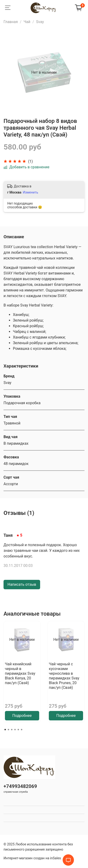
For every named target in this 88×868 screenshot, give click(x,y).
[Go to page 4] (15, 730)
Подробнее (22, 716)
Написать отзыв (22, 584)
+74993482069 (20, 786)
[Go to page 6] (22, 730)
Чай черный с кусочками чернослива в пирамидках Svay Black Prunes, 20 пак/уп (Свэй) (64, 676)
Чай (27, 22)
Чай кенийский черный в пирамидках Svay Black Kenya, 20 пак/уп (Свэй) (20, 673)
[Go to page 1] (5, 730)
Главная (11, 22)
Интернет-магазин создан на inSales (32, 858)
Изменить (30, 192)
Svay (40, 22)
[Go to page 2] (8, 730)
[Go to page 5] (18, 730)
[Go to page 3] (12, 730)
